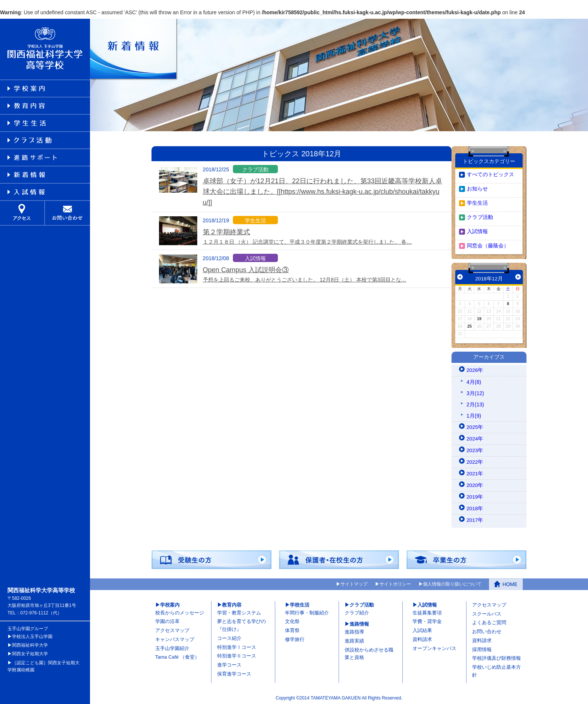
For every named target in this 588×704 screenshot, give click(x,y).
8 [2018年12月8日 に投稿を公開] (508, 302)
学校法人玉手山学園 (32, 635)
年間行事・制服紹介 (307, 611)
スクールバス (487, 612)
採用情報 (482, 648)
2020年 (475, 484)
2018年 (475, 507)
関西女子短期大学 (30, 652)
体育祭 (292, 629)
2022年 (475, 460)
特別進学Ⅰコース (237, 645)
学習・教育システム (239, 611)
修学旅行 (295, 638)
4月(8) (474, 380)
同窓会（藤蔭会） (488, 244)
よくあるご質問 (489, 621)
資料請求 (422, 638)
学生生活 (477, 201)
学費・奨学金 (427, 620)
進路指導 (354, 630)
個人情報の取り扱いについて (452, 583)
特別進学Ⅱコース (237, 654)
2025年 (475, 425)
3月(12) (475, 391)
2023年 (475, 449)
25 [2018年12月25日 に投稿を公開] (469, 325)
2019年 (475, 495)
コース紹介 (229, 637)
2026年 (475, 368)
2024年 (475, 437)
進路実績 (354, 639)
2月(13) (475, 403)
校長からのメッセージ (180, 611)
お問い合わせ (487, 630)
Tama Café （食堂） (177, 655)
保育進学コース (234, 672)
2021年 (475, 472)
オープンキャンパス (434, 646)
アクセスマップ (172, 629)
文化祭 (292, 620)
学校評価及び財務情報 (496, 657)
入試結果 (422, 629)
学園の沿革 (167, 620)
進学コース (229, 663)
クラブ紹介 (357, 611)
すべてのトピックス (490, 173)
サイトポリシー (395, 583)
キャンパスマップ (175, 638)
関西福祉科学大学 (30, 644)
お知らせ (477, 187)
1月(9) (474, 414)
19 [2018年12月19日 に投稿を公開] (479, 317)
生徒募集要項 (427, 611)
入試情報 (477, 230)
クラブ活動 (480, 216)
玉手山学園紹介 (172, 646)
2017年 (475, 518)
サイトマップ (354, 583)
